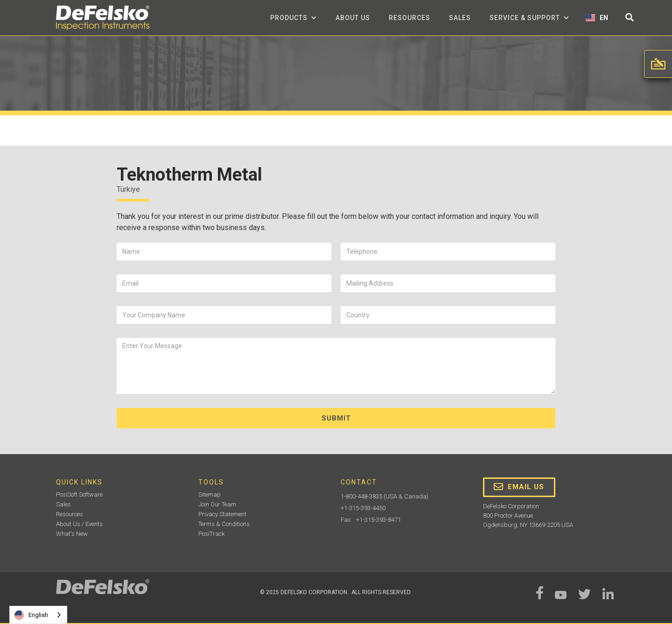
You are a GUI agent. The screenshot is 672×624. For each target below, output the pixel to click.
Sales (460, 18)
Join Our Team (217, 504)
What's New (72, 534)
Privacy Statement (222, 514)
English (31, 615)
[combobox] (38, 615)
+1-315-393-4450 (363, 508)
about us (353, 18)
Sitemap (210, 494)
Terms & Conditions (224, 524)
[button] (294, 18)
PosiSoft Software (79, 494)
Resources (409, 18)
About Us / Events (79, 524)
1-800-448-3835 (361, 496)
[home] (103, 18)
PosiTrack (211, 534)
